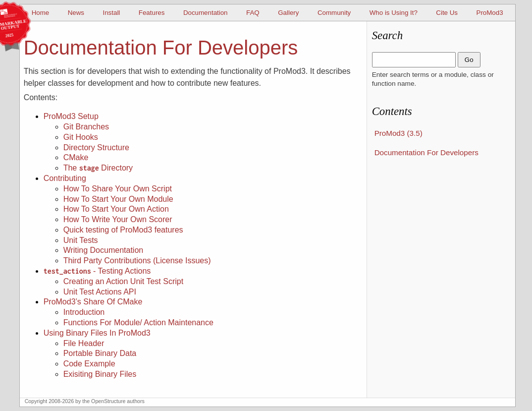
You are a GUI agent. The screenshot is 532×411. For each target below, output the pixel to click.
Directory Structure (96, 147)
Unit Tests (81, 240)
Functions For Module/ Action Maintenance (138, 323)
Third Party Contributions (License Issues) (137, 261)
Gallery (288, 13)
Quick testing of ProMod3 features (123, 230)
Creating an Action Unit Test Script (124, 281)
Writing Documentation (104, 250)
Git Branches (86, 127)
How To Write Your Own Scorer (118, 219)
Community (334, 13)
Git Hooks (81, 137)
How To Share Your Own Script (118, 189)
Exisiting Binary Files (100, 374)
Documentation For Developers (426, 152)
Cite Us (447, 13)
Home (41, 13)
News (76, 13)
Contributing (65, 178)
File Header (84, 343)
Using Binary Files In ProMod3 (97, 333)
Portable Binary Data (100, 353)
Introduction (84, 312)
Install (111, 13)
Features (152, 13)
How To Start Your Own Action (116, 209)
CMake (76, 157)
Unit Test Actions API (100, 292)
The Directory (98, 168)
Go (469, 60)
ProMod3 (490, 13)
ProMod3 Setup (71, 116)
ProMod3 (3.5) (399, 133)
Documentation (206, 13)
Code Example (89, 364)
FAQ (253, 13)
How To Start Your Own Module (118, 199)
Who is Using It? (394, 13)
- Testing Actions (97, 271)
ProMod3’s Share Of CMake (93, 302)
